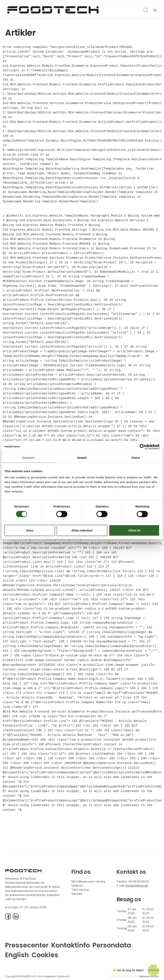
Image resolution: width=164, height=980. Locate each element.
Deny (30, 530)
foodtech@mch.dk (137, 886)
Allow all (134, 530)
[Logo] (53, 10)
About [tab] (136, 457)
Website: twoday (149, 976)
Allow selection (82, 530)
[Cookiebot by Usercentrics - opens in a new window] (142, 447)
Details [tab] (82, 457)
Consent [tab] (28, 457)
